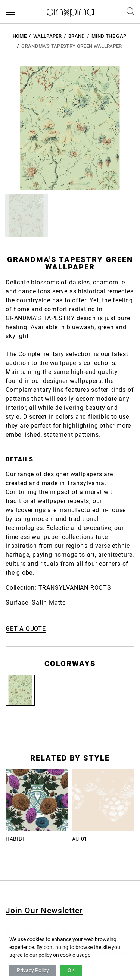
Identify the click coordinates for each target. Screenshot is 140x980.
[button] (26, 216)
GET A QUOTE (26, 629)
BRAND (77, 36)
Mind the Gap (109, 36)
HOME (20, 36)
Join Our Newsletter (44, 911)
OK (71, 970)
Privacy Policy (33, 970)
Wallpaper (47, 36)
